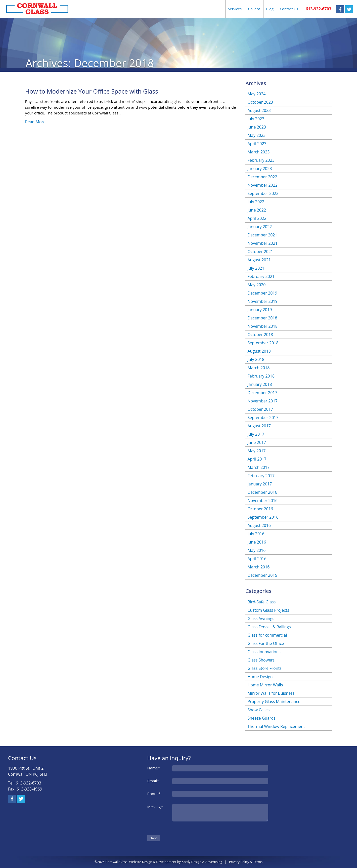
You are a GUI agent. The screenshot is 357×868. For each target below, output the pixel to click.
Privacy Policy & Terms (246, 862)
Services (235, 9)
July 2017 (256, 434)
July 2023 (256, 119)
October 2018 (260, 335)
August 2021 (259, 260)
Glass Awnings (261, 618)
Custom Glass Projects (268, 610)
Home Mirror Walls (265, 685)
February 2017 (261, 476)
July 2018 (256, 359)
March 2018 (258, 368)
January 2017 (260, 484)
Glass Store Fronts (264, 668)
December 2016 (262, 492)
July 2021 (256, 268)
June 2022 (257, 210)
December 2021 (262, 235)
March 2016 (258, 567)
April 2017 (257, 459)
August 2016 (259, 525)
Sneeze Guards (261, 718)
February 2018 (261, 376)
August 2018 (259, 351)
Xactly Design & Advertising (202, 862)
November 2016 (262, 501)
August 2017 (259, 426)
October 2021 (260, 252)
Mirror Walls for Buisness (271, 693)
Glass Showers (261, 660)
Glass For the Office (266, 643)
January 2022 (260, 227)
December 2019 (262, 293)
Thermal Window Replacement (276, 726)
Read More (35, 122)
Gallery (254, 9)
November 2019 (262, 301)
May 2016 (256, 550)
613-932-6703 (319, 9)
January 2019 (260, 310)
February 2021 (261, 276)
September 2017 (263, 418)
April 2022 (257, 218)
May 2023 (256, 135)
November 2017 (262, 401)
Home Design (260, 677)
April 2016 (257, 559)
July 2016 (256, 534)
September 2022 (263, 193)
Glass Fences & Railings (269, 627)
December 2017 (262, 393)
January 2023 (260, 169)
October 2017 (260, 409)
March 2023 (258, 152)
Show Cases (258, 710)
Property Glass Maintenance (274, 701)
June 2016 (257, 542)
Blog (270, 9)
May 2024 (256, 94)
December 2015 (262, 575)
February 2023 (261, 160)
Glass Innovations (264, 652)
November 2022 (262, 185)
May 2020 (256, 285)
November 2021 (262, 243)
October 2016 (260, 509)
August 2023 (259, 110)
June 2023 (257, 127)
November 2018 (262, 326)
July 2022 (256, 202)
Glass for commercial (267, 635)
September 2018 (263, 343)
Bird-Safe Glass (261, 602)
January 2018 (260, 384)
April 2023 (257, 144)
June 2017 (257, 442)
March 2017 (258, 467)
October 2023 (260, 102)
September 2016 (263, 517)
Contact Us (289, 9)
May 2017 (256, 451)
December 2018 (262, 318)
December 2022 (262, 177)
